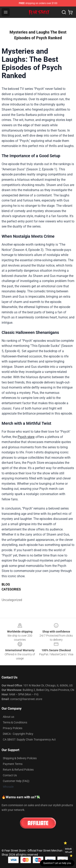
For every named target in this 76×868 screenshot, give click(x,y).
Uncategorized (11, 600)
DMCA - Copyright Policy (18, 734)
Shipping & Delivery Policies (20, 758)
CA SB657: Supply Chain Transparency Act (29, 739)
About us (9, 717)
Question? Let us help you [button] (57, 863)
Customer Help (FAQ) (16, 781)
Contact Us (10, 775)
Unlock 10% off (68, 850)
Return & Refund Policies (18, 770)
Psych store (26, 437)
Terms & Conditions (15, 722)
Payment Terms (13, 764)
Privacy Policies (13, 728)
